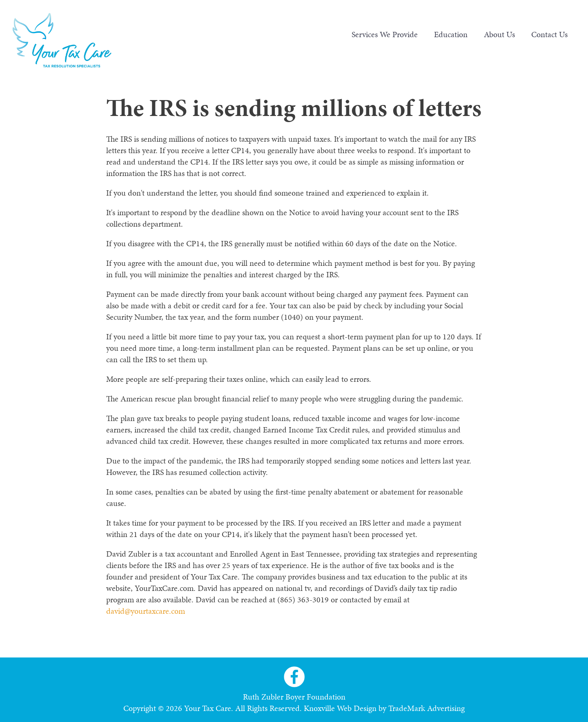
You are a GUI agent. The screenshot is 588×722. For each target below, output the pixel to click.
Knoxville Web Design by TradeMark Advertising (384, 708)
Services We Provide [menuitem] (385, 34)
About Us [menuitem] (499, 34)
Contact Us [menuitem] (549, 34)
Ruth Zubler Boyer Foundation (294, 697)
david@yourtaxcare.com (146, 611)
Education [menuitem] (451, 34)
